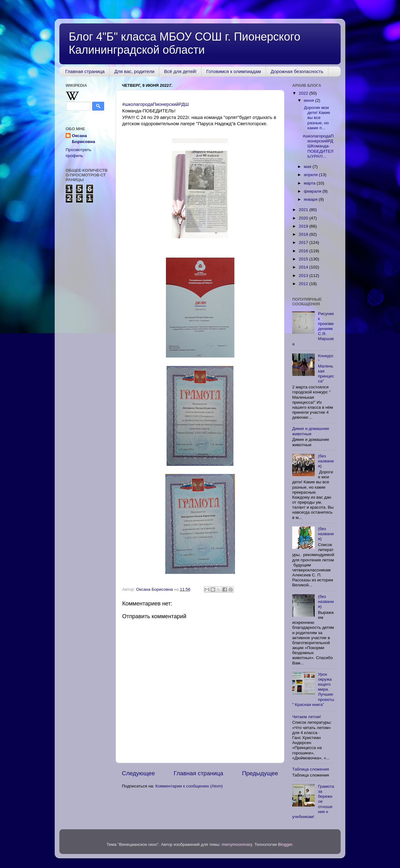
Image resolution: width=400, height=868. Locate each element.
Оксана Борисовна (83, 139)
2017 (304, 242)
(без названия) (326, 461)
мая (308, 167)
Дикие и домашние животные (311, 431)
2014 (304, 267)
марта (310, 183)
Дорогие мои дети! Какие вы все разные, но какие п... (317, 118)
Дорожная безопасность (297, 71)
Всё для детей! (180, 71)
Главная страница (85, 71)
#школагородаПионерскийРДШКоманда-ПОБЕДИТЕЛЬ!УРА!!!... (318, 146)
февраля (313, 191)
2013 (304, 276)
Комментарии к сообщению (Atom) (189, 786)
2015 (304, 259)
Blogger (285, 844)
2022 (304, 93)
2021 (304, 210)
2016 (304, 251)
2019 (304, 226)
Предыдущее (260, 773)
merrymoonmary (237, 844)
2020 (304, 218)
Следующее (138, 773)
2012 (304, 284)
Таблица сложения (311, 769)
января (311, 199)
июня (309, 100)
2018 (304, 234)
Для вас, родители (134, 71)
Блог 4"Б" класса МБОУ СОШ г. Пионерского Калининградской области (185, 43)
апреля (311, 175)
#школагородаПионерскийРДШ (155, 104)
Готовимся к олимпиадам (234, 71)
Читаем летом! (307, 717)
